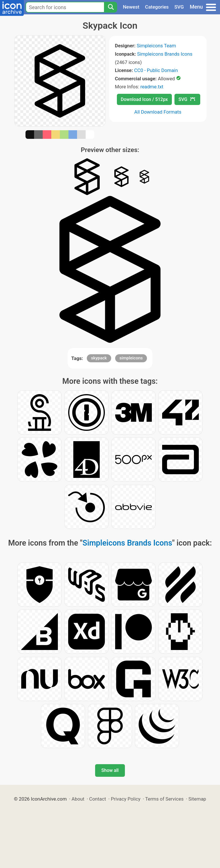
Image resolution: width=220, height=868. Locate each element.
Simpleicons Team (156, 46)
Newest (131, 7)
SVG (179, 7)
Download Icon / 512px (144, 99)
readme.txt (152, 87)
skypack (99, 358)
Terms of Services (164, 799)
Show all (110, 770)
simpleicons (131, 358)
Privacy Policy (126, 799)
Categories (157, 7)
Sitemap (197, 799)
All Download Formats (158, 112)
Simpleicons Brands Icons (165, 54)
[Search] (111, 7)
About (78, 799)
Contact (98, 799)
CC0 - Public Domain (156, 70)
